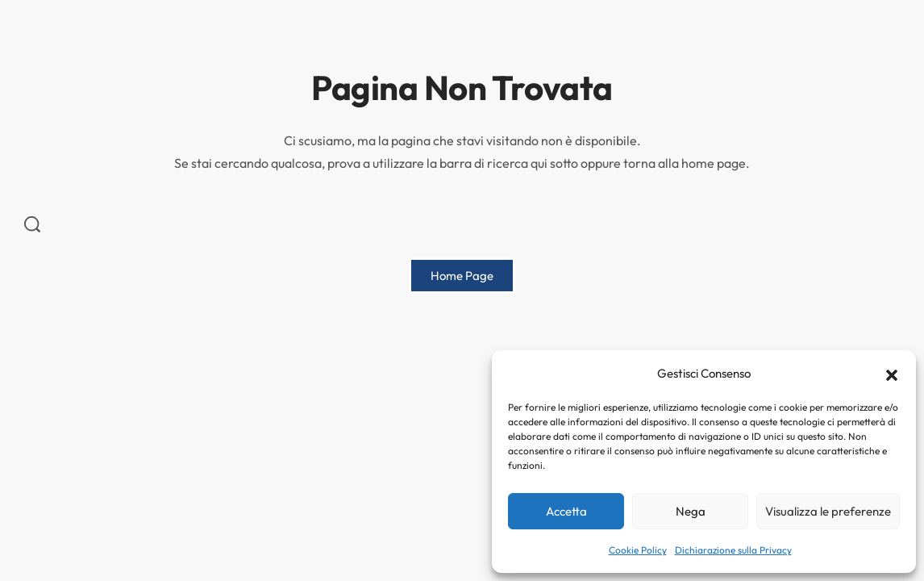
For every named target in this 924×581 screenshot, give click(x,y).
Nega (691, 511)
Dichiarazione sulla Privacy (733, 550)
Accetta (566, 511)
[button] (892, 374)
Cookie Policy (638, 550)
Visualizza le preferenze (828, 511)
